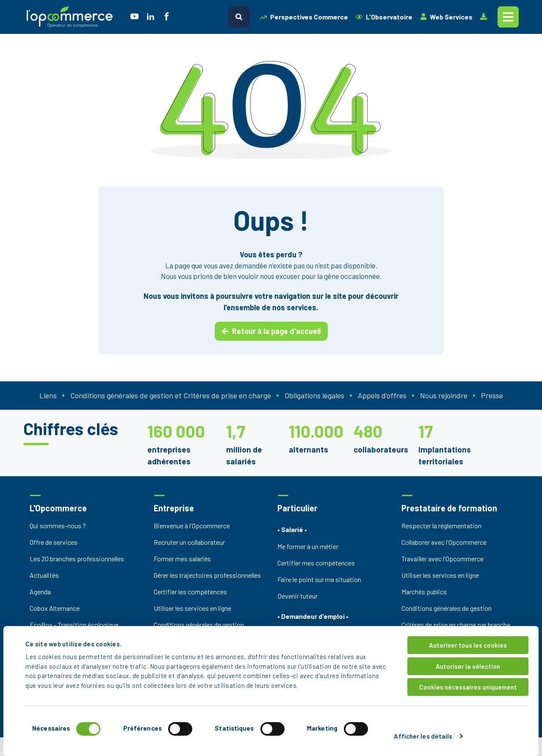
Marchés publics (424, 592)
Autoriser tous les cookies (468, 645)
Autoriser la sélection (468, 666)
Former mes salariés (182, 559)
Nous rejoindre (444, 395)
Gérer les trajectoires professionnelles (207, 575)
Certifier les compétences (190, 592)
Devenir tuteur (297, 596)
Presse (492, 395)
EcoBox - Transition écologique (74, 625)
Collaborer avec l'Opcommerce (444, 542)
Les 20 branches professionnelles (77, 559)
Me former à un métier (308, 546)
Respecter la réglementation (441, 526)
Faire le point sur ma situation (319, 579)
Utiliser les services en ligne (192, 608)
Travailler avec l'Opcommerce (442, 559)
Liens (48, 395)
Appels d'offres (382, 395)
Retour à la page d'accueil (271, 331)
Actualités (44, 575)
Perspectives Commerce (304, 17)
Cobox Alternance (55, 608)
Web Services (446, 17)
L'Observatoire (384, 17)
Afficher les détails (423, 736)
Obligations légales (314, 395)
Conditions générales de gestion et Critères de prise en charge (171, 395)
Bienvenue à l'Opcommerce (192, 526)
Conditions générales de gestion (199, 625)
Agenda (40, 592)
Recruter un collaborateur (189, 542)
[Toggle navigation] (508, 17)
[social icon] (134, 17)
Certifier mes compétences (316, 563)
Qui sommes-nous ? (58, 526)
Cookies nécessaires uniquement (468, 687)
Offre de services (54, 542)
